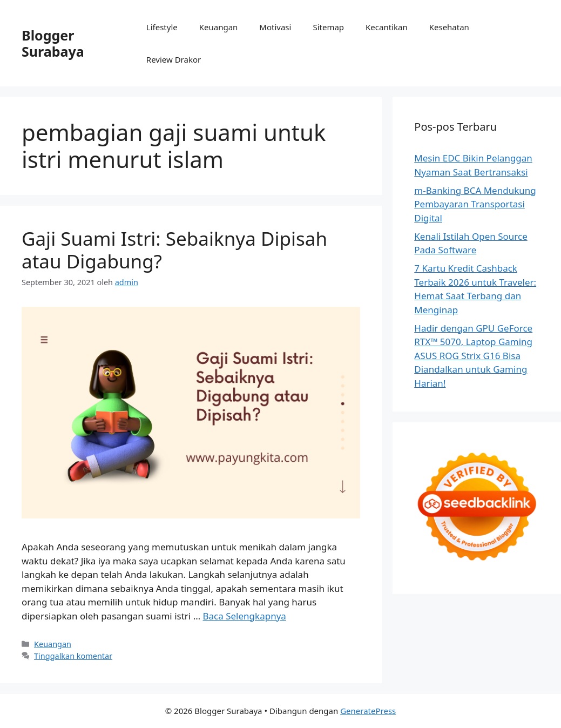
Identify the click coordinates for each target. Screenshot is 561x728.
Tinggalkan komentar (73, 656)
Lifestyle (162, 27)
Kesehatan (449, 27)
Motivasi (275, 27)
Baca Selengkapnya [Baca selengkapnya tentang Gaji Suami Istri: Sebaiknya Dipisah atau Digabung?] (245, 616)
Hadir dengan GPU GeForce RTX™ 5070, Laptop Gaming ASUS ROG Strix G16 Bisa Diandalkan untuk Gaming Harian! (473, 356)
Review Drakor (174, 59)
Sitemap (328, 27)
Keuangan (219, 27)
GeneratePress (368, 711)
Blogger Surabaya (53, 43)
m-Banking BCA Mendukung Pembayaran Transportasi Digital (475, 204)
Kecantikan (387, 27)
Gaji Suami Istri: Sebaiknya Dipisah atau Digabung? (174, 250)
